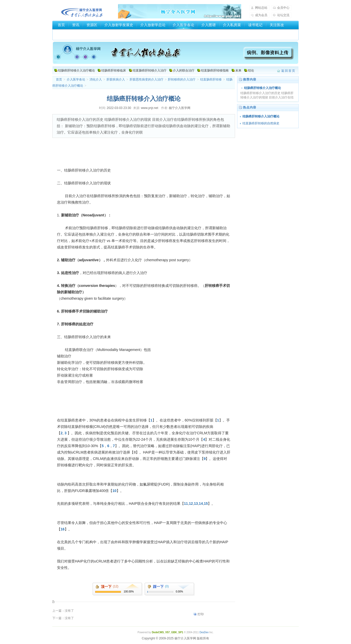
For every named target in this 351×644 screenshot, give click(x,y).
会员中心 (283, 8)
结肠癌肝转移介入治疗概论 (76, 71)
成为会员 (261, 15)
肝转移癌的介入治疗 (182, 79)
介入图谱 (209, 25)
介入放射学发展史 (119, 25)
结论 (251, 71)
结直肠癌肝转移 (211, 79)
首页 (61, 25)
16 (63, 529)
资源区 (92, 25)
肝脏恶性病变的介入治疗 (147, 79)
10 (114, 491)
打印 (201, 614)
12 (191, 504)
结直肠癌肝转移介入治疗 (150, 71)
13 (196, 504)
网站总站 (261, 8)
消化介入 (96, 79)
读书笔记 (255, 25)
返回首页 (288, 71)
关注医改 (277, 25)
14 (201, 504)
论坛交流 (283, 15)
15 (206, 504)
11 (186, 504)
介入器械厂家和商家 (74, 34)
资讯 (76, 25)
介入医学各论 (183, 25)
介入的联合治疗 (184, 71)
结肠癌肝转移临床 (114, 71)
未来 (238, 71)
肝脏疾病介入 (116, 79)
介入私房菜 (232, 25)
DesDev (204, 632)
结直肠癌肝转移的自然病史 (261, 123)
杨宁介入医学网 (82, 11)
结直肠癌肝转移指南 (215, 71)
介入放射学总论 (153, 25)
